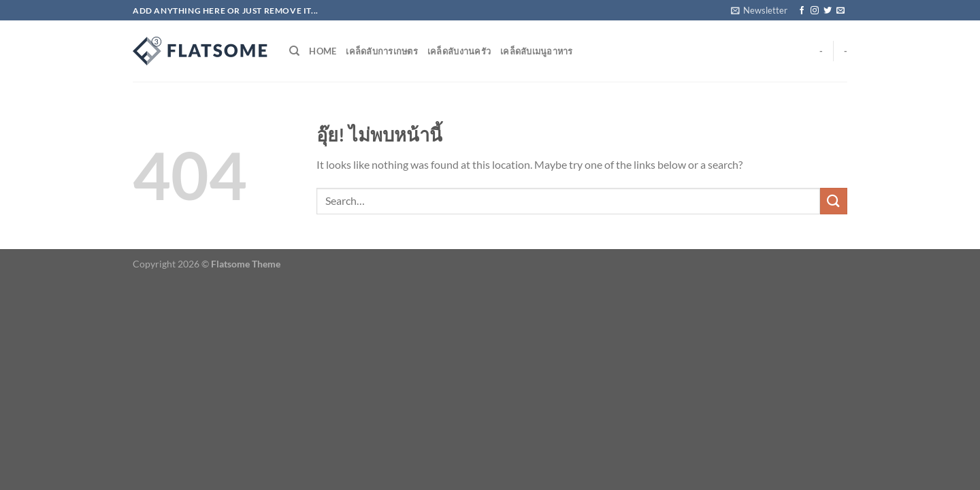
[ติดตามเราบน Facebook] (802, 11)
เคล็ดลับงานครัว (459, 51)
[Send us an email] (840, 11)
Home (323, 51)
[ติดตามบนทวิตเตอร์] (828, 11)
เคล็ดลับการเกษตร (382, 51)
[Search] (294, 51)
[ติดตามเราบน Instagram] (815, 11)
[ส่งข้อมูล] (834, 201)
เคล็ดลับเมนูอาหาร (537, 51)
